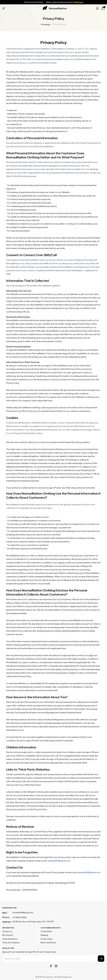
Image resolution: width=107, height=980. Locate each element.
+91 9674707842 (19, 917)
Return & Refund (48, 943)
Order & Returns (10, 939)
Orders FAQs (46, 931)
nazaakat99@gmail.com (58, 861)
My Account (8, 935)
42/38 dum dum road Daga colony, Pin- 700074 (33, 922)
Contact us (7, 931)
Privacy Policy (47, 939)
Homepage (46, 24)
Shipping (44, 935)
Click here (78, 2)
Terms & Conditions (11, 943)
